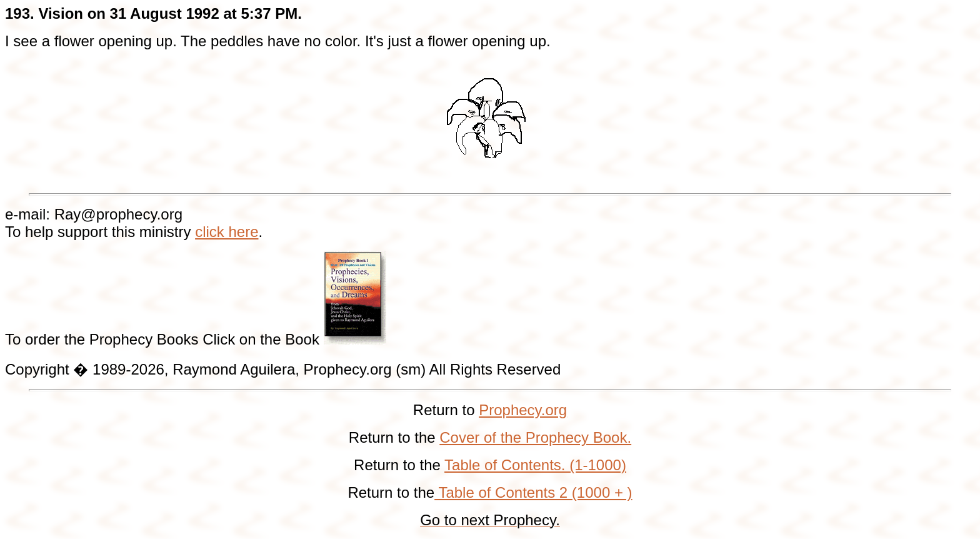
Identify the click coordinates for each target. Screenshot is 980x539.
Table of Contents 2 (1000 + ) (533, 492)
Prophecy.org (523, 410)
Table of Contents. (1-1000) (535, 465)
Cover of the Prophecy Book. (535, 437)
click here (227, 232)
